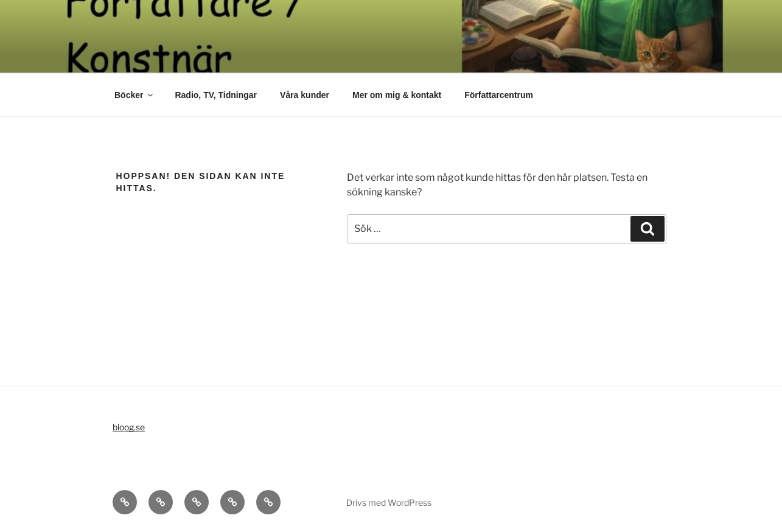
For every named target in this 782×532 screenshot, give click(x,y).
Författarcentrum (499, 95)
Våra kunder (305, 95)
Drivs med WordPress (389, 502)
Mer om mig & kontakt (397, 95)
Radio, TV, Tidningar (216, 95)
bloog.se (129, 427)
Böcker (134, 95)
